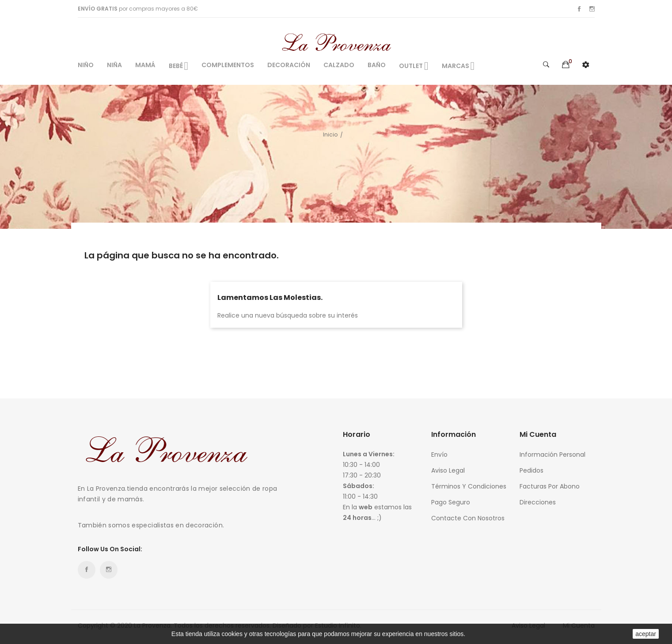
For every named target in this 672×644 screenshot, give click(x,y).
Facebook (579, 9)
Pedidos (532, 470)
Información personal (552, 455)
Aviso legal (448, 470)
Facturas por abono (550, 486)
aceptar (646, 634)
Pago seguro (451, 502)
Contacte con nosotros (468, 518)
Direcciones (538, 502)
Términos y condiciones (469, 486)
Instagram (592, 9)
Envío (439, 455)
